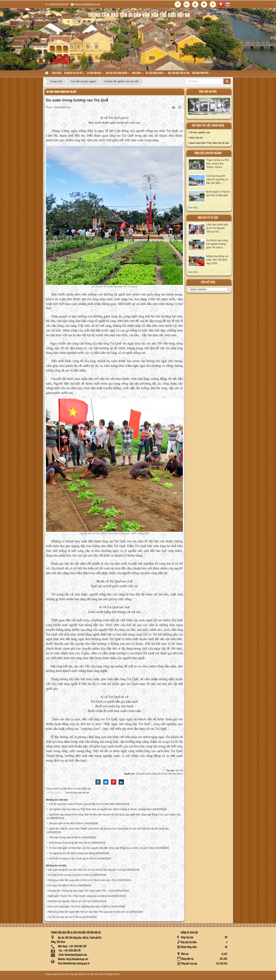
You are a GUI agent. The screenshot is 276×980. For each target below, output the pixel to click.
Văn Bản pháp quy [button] (201, 74)
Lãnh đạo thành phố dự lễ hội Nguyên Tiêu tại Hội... (217, 228)
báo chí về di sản (208, 218)
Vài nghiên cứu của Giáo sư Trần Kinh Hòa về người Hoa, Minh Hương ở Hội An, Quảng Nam (100, 809)
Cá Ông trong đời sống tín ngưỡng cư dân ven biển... (217, 179)
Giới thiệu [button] (57, 73)
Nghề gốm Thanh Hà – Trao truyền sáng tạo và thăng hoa (80, 896)
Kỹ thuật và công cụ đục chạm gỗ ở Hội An (73, 858)
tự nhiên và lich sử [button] (74, 74)
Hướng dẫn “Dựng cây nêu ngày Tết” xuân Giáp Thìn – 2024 (81, 891)
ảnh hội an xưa (208, 92)
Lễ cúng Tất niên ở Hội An (62, 885)
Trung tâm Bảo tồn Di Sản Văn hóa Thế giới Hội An (94, 974)
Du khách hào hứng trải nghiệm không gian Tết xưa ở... (217, 244)
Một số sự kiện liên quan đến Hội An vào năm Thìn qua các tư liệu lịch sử (88, 912)
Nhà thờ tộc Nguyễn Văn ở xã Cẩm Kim (70, 901)
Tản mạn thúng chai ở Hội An (65, 837)
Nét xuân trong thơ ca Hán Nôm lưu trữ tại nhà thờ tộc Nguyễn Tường (86, 870)
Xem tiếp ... (194, 208)
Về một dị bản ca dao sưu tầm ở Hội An (70, 875)
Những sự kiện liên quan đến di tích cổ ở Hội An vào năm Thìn (82, 880)
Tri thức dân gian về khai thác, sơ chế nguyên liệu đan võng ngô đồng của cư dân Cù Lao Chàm (102, 848)
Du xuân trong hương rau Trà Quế (61, 92)
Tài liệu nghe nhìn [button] (155, 74)
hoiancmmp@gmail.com (87, 4)
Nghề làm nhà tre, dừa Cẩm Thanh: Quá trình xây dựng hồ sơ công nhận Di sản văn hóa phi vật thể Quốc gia (109, 829)
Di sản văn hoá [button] (95, 74)
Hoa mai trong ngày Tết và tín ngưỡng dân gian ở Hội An (79, 906)
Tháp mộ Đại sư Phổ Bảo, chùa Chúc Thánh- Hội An (218, 164)
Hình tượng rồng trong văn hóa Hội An (70, 843)
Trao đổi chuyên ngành (208, 153)
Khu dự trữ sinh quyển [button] (118, 74)
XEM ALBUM (209, 107)
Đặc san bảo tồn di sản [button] (179, 73)
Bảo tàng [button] (138, 74)
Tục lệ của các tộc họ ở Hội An (65, 917)
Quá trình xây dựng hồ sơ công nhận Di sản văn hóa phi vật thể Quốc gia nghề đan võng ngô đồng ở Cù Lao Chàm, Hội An (114, 816)
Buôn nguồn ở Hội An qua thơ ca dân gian (218, 193)
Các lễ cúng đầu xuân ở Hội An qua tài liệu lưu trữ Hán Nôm (82, 804)
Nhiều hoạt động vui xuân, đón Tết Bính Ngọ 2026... (217, 260)
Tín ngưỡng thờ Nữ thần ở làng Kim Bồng (72, 853)
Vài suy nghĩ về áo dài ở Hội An (66, 823)
